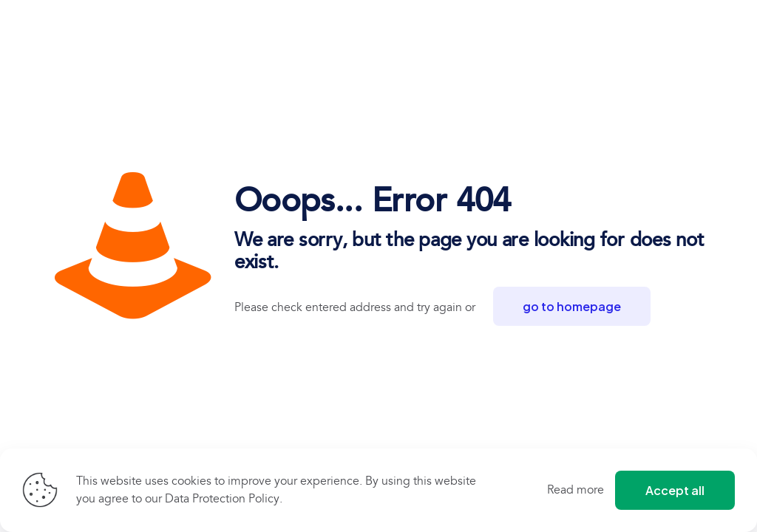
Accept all (675, 490)
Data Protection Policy (222, 499)
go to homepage (572, 306)
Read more (576, 490)
